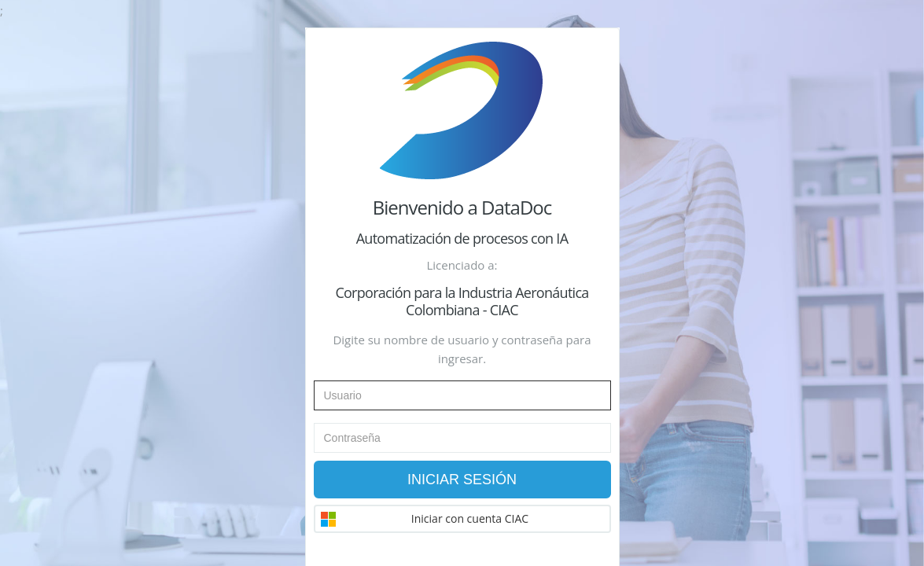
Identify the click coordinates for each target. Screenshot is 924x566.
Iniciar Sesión (462, 480)
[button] (462, 519)
